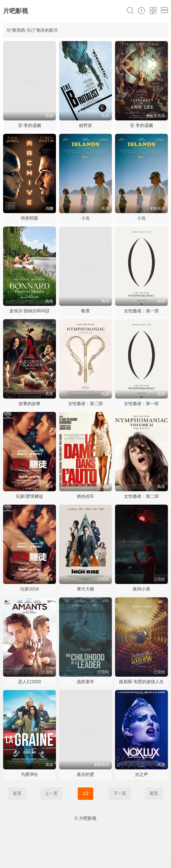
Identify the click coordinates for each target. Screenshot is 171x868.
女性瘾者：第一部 (141, 311)
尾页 (154, 793)
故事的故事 (30, 404)
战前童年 (85, 682)
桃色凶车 (85, 496)
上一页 (51, 793)
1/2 (85, 793)
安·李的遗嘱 (30, 125)
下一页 (120, 793)
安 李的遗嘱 (141, 125)
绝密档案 (30, 218)
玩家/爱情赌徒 (30, 496)
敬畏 (85, 311)
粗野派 (85, 125)
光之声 (141, 774)
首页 (17, 793)
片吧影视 (16, 11)
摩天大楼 (85, 589)
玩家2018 (29, 589)
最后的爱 (85, 774)
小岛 (85, 218)
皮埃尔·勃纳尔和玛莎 (30, 311)
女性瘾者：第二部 (85, 404)
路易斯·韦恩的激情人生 (141, 682)
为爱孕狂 (30, 774)
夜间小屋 (141, 589)
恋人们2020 (29, 682)
